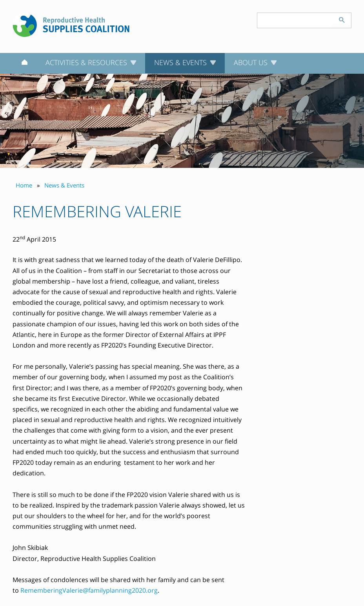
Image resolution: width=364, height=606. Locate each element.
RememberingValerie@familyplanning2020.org (89, 590)
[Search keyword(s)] (295, 20)
